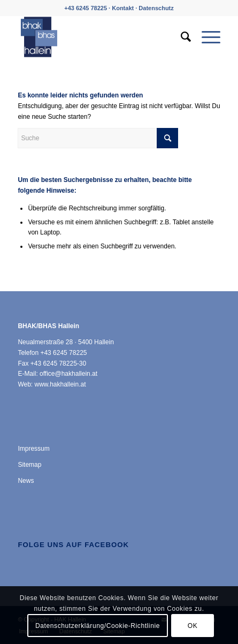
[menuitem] (181, 37)
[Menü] (206, 37)
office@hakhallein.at (68, 374)
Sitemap (29, 465)
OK (193, 626)
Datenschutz (156, 8)
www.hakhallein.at (60, 384)
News (26, 481)
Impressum (33, 449)
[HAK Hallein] (99, 37)
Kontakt (123, 8)
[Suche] (181, 37)
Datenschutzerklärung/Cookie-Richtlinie (98, 626)
